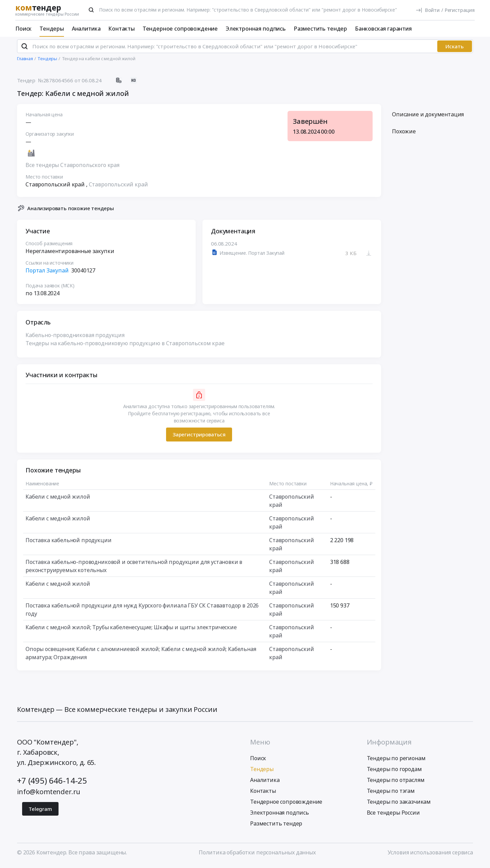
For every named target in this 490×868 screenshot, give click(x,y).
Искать (455, 49)
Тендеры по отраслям (396, 783)
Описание (428, 117)
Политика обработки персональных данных (257, 855)
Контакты (121, 29)
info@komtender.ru (49, 795)
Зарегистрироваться (199, 437)
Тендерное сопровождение (180, 29)
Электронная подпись (256, 29)
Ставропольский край (118, 187)
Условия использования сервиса (430, 855)
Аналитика (86, 29)
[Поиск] (91, 10)
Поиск (23, 29)
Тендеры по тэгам (391, 794)
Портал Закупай (47, 273)
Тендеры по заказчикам (399, 805)
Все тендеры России (393, 816)
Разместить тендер (320, 29)
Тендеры (52, 29)
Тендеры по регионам (396, 761)
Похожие (404, 134)
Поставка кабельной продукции (69, 543)
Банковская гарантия (383, 29)
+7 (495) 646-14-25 (52, 783)
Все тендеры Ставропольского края (72, 168)
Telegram (40, 812)
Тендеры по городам (394, 772)
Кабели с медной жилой (58, 499)
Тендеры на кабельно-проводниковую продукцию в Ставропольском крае (125, 346)
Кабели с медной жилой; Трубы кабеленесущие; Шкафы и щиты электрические (131, 630)
